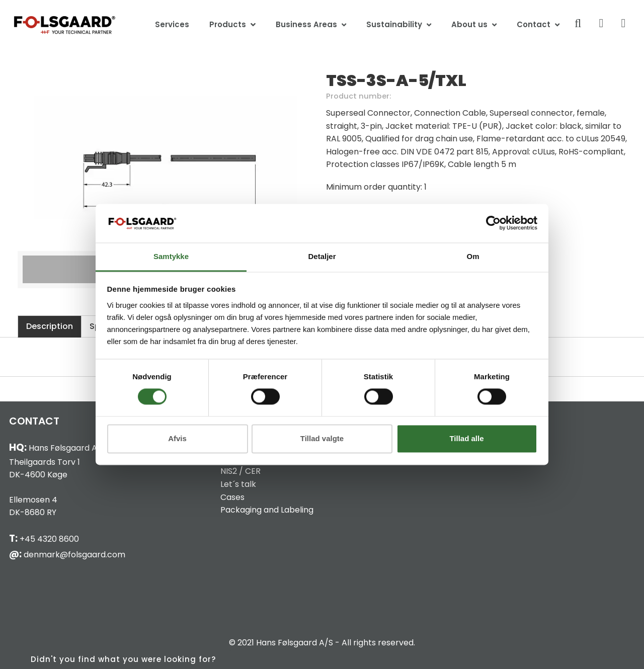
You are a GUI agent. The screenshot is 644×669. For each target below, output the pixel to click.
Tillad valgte (322, 438)
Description (50, 326)
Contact (534, 24)
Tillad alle (466, 438)
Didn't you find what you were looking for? (123, 659)
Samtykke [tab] (171, 256)
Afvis (177, 438)
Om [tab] (473, 256)
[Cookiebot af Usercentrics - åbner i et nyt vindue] (493, 223)
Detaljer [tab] (322, 256)
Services (172, 24)
